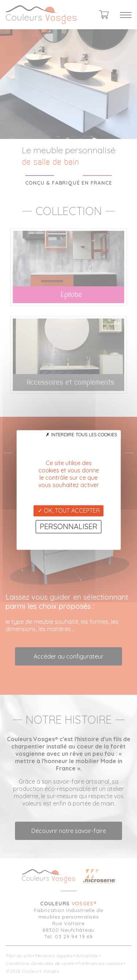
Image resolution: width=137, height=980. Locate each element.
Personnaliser (69, 527)
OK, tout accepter (69, 510)
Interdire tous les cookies (81, 434)
